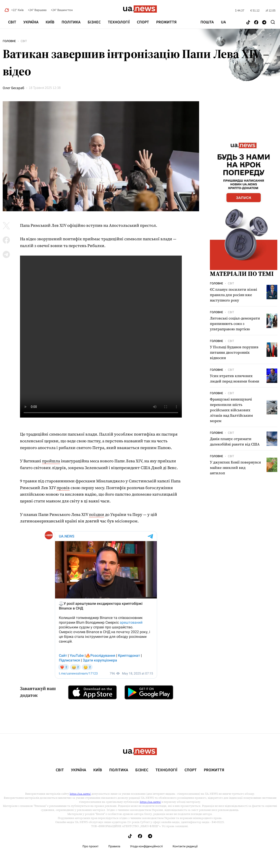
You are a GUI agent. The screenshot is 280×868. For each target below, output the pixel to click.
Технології (119, 22)
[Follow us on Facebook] (256, 23)
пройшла (51, 461)
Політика (71, 22)
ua (223, 22)
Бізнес (94, 22)
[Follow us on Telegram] (264, 23)
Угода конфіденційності (146, 846)
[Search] (273, 22)
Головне (9, 41)
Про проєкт (90, 846)
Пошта (207, 22)
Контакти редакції (185, 846)
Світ (12, 22)
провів (63, 488)
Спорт (143, 22)
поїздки (97, 514)
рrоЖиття (166, 22)
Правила (114, 846)
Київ (50, 22)
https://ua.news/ (80, 794)
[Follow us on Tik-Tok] (248, 23)
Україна (31, 22)
